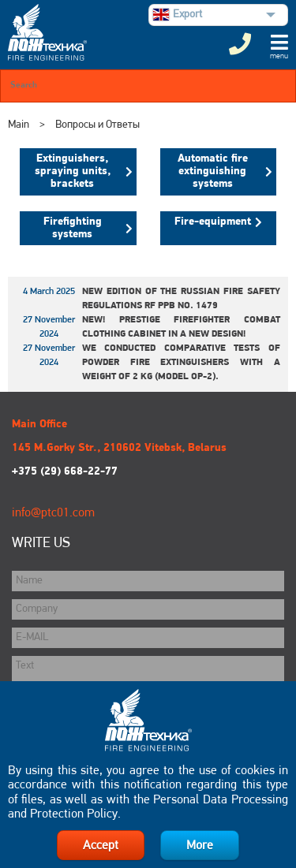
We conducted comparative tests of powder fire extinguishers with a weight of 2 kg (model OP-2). (181, 363)
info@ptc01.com (53, 513)
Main (19, 125)
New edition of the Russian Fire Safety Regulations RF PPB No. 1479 (181, 299)
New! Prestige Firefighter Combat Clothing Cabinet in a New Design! (181, 327)
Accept (101, 846)
